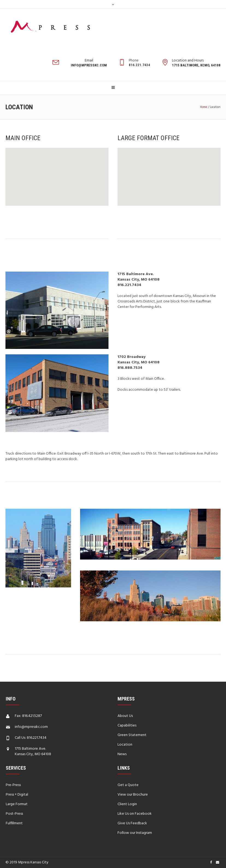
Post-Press (14, 814)
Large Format (17, 804)
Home (204, 107)
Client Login (127, 804)
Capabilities (127, 726)
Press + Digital (17, 795)
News (122, 754)
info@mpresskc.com (31, 727)
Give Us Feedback (132, 823)
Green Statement (132, 735)
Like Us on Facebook (135, 814)
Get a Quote (128, 785)
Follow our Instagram (135, 833)
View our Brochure (133, 795)
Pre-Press (13, 785)
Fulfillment (14, 823)
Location (125, 745)
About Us (125, 716)
